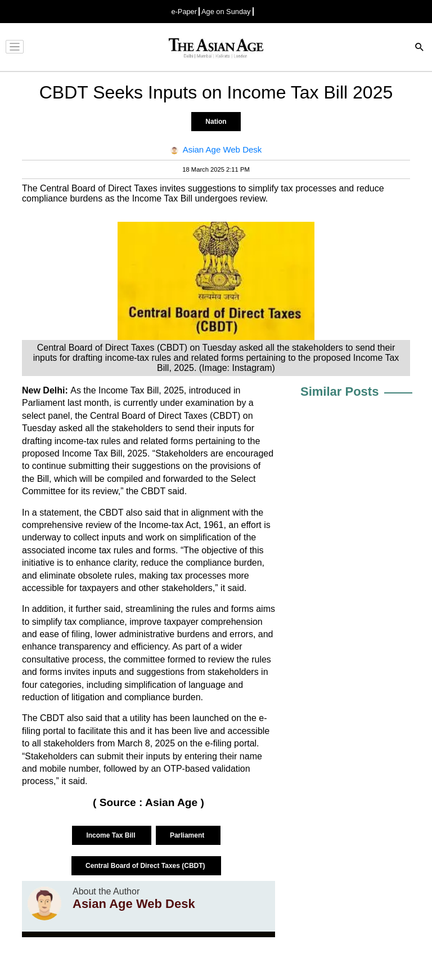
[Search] (420, 48)
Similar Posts (339, 391)
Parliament (188, 835)
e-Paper (184, 12)
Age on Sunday (226, 12)
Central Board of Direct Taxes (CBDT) (146, 866)
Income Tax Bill (111, 835)
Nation (216, 122)
